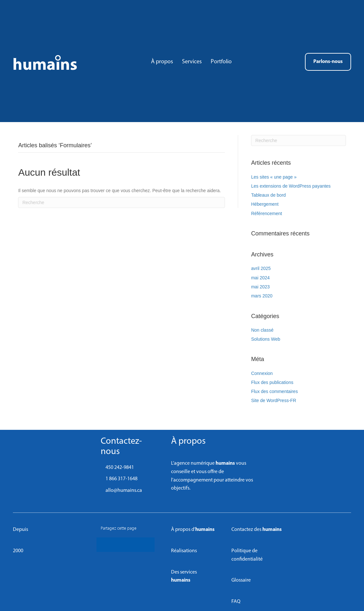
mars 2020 (262, 296)
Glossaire (241, 580)
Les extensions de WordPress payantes (291, 186)
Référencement (267, 213)
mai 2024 (260, 278)
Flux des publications (272, 382)
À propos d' (193, 530)
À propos (188, 441)
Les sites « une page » (274, 177)
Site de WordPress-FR (274, 400)
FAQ (236, 602)
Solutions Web (266, 339)
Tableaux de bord (268, 195)
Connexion (262, 373)
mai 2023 (260, 287)
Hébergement (265, 204)
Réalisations (184, 551)
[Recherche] (121, 202)
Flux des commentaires (274, 391)
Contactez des (257, 530)
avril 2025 (261, 268)
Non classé (262, 330)
